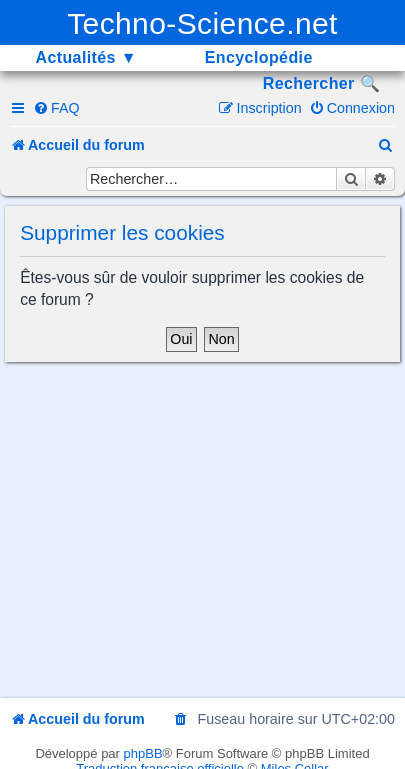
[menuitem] (56, 108)
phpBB (143, 753)
